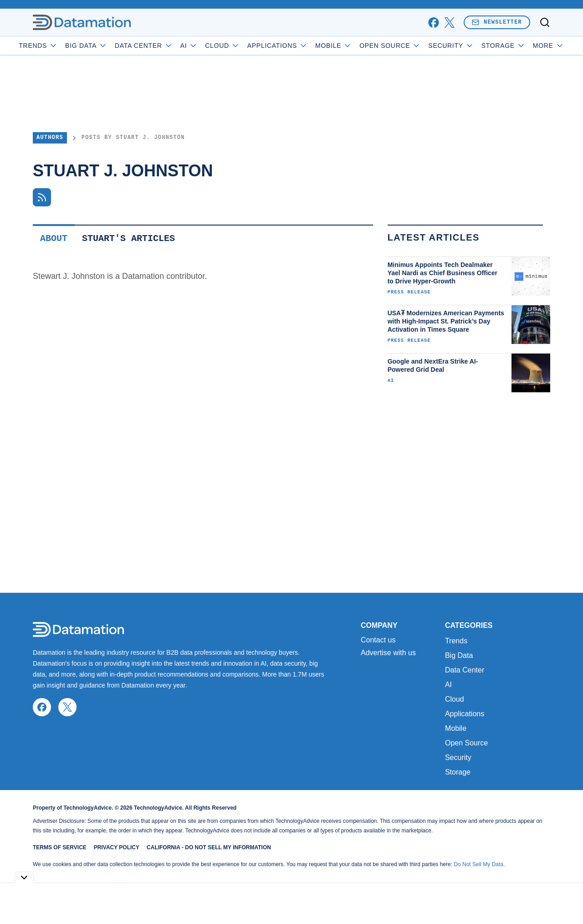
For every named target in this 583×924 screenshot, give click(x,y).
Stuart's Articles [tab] (128, 239)
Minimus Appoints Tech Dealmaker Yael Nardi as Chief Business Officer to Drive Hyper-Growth (442, 273)
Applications (303, 46)
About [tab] (54, 239)
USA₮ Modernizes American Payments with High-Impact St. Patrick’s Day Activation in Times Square (446, 321)
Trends (64, 46)
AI (215, 46)
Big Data (112, 46)
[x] (449, 23)
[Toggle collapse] (24, 877)
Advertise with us (388, 653)
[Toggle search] (545, 22)
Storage (458, 772)
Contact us (378, 640)
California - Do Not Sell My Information (209, 847)
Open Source (416, 46)
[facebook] (433, 23)
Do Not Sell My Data (478, 864)
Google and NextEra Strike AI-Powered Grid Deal (433, 365)
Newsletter (497, 22)
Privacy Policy (117, 847)
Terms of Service (60, 847)
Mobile (360, 46)
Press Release (409, 292)
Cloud (248, 46)
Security (477, 46)
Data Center (170, 46)
